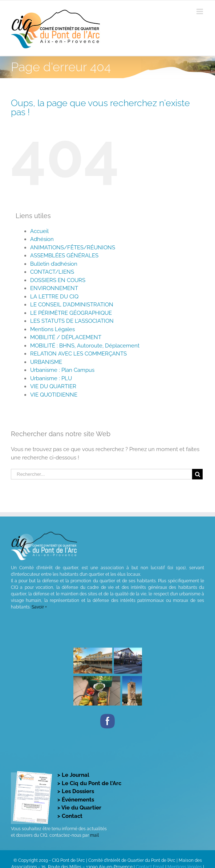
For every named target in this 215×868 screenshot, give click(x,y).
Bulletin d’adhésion (54, 264)
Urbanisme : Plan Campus (62, 370)
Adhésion (42, 239)
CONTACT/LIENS (52, 272)
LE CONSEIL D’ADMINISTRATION (72, 305)
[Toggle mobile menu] (200, 11)
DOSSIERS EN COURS (58, 280)
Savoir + (39, 607)
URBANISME (46, 362)
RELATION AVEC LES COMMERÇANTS (78, 354)
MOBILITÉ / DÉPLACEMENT (66, 337)
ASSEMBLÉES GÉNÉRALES (64, 256)
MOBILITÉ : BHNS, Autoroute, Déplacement (85, 346)
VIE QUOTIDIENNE (54, 395)
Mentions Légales (52, 329)
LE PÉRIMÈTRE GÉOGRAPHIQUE (71, 313)
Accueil (39, 231)
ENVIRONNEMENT (54, 288)
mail (94, 835)
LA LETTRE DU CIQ (54, 297)
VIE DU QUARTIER (53, 386)
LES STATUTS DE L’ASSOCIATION (72, 321)
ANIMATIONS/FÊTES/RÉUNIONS (73, 248)
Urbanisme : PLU (51, 378)
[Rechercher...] (102, 474)
